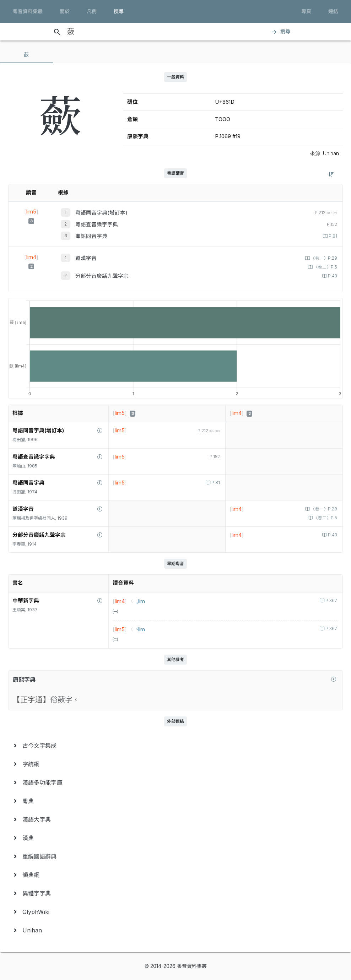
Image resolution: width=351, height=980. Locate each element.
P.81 (332, 236)
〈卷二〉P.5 (325, 267)
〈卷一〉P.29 (323, 258)
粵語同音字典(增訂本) (101, 213)
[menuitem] (175, 746)
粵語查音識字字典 (97, 224)
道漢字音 (86, 258)
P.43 (332, 276)
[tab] (27, 55)
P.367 (331, 601)
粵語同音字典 (91, 236)
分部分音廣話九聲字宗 (102, 276)
